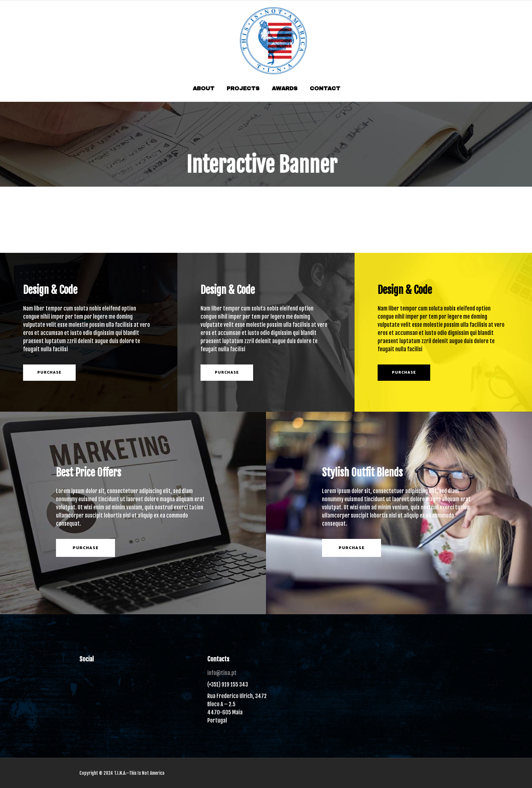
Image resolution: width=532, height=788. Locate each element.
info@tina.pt (222, 673)
